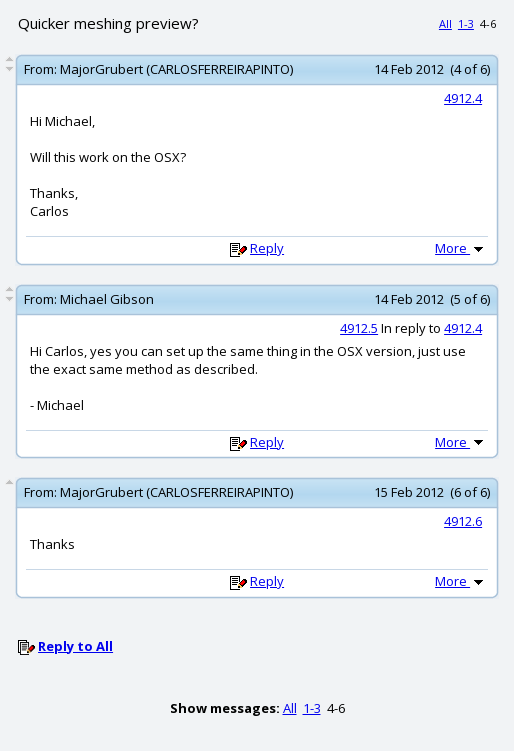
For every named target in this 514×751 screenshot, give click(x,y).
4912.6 (463, 521)
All (445, 23)
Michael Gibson (107, 299)
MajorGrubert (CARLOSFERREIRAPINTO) (176, 69)
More (461, 248)
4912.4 (463, 98)
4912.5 (359, 328)
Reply (267, 248)
